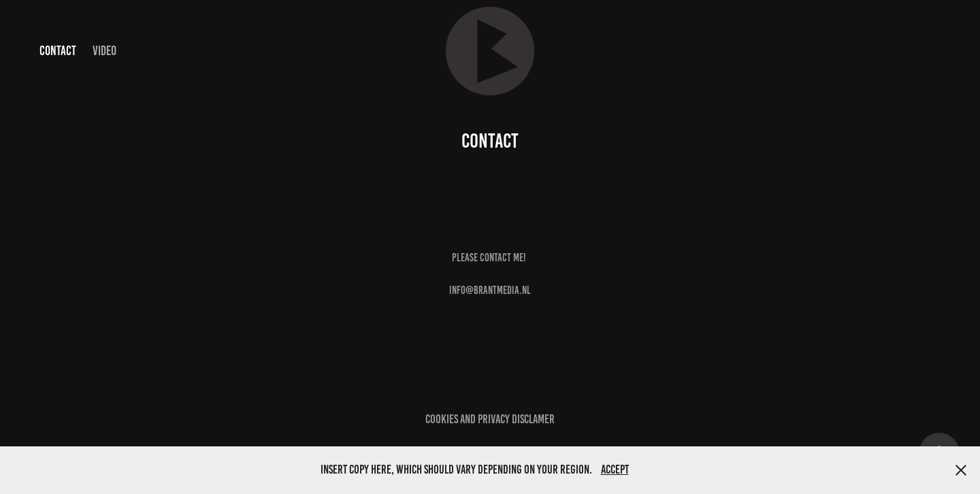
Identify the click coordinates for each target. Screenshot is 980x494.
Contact (58, 51)
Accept (615, 470)
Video (104, 51)
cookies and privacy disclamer (490, 419)
